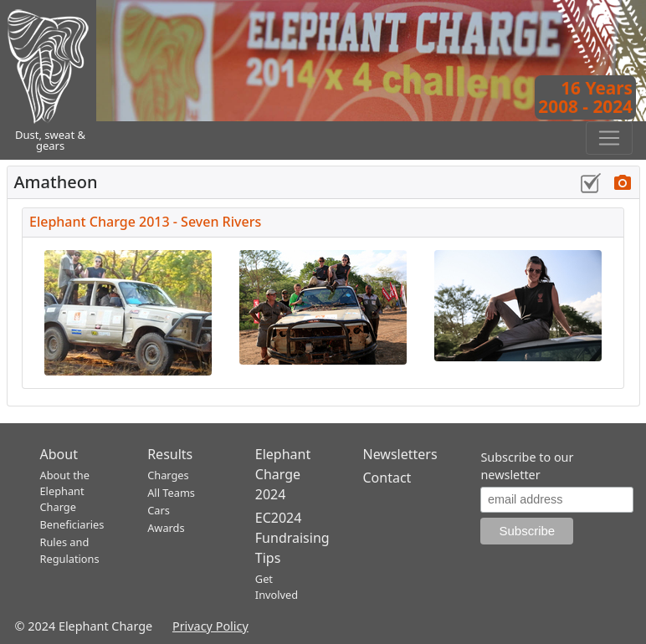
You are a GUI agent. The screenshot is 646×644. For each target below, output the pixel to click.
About (59, 454)
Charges (168, 475)
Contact (387, 478)
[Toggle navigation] (609, 138)
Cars (159, 510)
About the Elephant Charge (65, 491)
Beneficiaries (72, 524)
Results (170, 454)
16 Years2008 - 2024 (585, 97)
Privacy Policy (210, 626)
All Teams (171, 493)
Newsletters (400, 454)
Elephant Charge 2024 (283, 474)
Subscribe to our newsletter (527, 466)
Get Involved (277, 587)
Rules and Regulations (70, 550)
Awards (166, 528)
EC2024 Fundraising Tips (292, 538)
